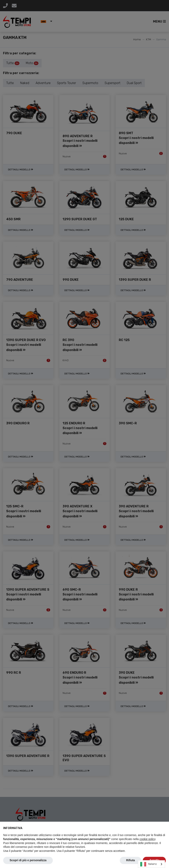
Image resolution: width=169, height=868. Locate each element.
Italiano (148, 864)
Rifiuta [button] (131, 860)
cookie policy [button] (147, 839)
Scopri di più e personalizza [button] (28, 860)
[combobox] (151, 864)
